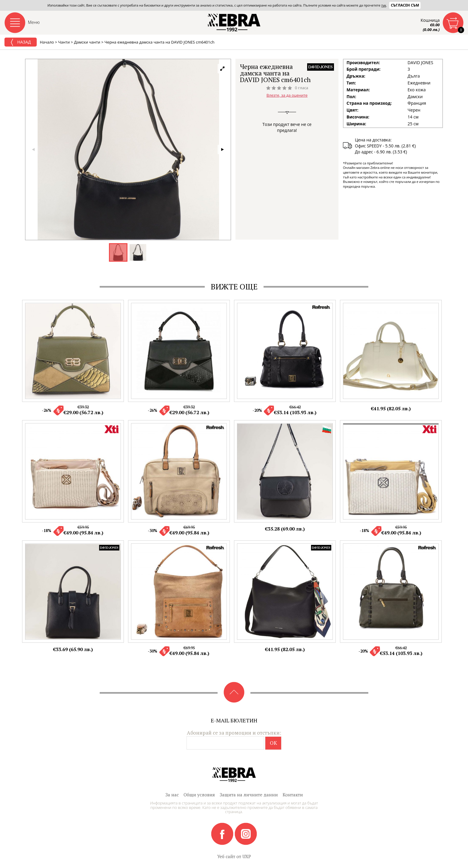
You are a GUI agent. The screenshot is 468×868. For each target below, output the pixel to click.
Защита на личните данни (249, 795)
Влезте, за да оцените (287, 95)
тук (384, 5)
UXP (247, 856)
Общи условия (199, 795)
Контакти (293, 795)
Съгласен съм (405, 5)
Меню (34, 22)
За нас (172, 795)
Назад (21, 42)
